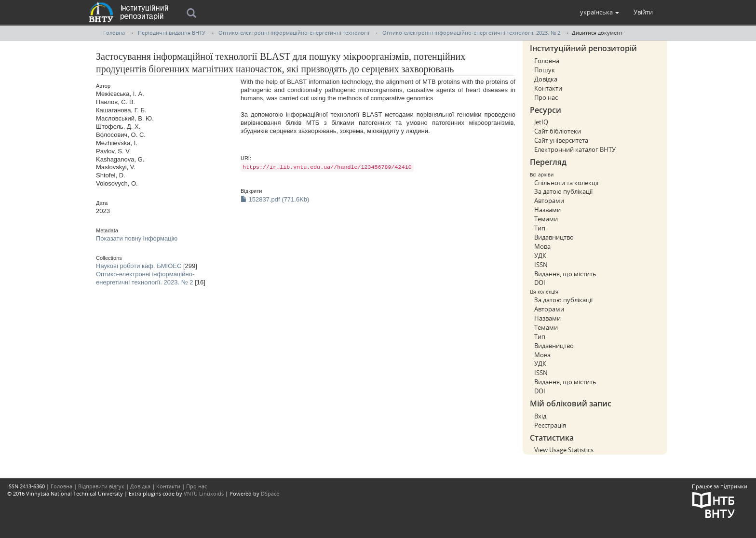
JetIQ (541, 122)
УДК (540, 256)
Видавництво (554, 237)
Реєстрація (550, 425)
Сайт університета (561, 140)
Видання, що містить (565, 274)
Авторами (549, 201)
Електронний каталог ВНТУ (575, 149)
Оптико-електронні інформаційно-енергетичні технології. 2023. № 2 (471, 33)
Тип (540, 228)
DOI (540, 282)
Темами (546, 219)
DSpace (270, 493)
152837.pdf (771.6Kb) (275, 199)
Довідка (546, 79)
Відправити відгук (101, 486)
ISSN (541, 265)
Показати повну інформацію (137, 238)
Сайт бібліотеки (558, 131)
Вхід (540, 416)
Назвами (547, 210)
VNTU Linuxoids (204, 493)
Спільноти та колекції (566, 183)
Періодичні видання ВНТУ (172, 33)
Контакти (548, 88)
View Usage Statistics (564, 450)
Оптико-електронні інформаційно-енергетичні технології (294, 33)
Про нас (546, 97)
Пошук (545, 70)
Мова (542, 246)
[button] (600, 12)
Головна (114, 33)
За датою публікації (563, 191)
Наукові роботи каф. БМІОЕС (139, 266)
